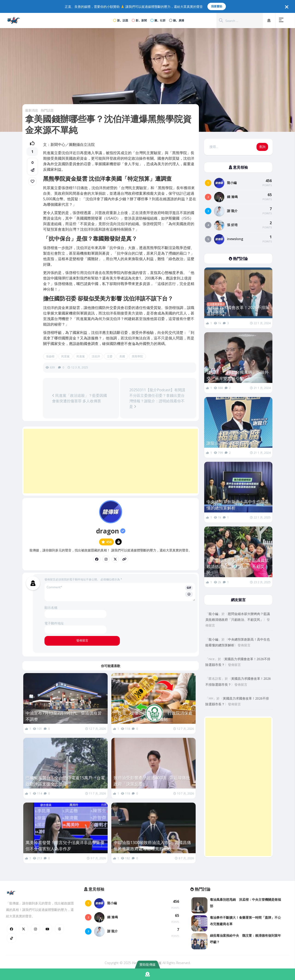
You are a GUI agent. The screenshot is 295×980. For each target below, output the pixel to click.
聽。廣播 (177, 20)
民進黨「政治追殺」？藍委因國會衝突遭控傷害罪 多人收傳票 (80, 398)
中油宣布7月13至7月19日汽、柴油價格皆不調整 (64, 716)
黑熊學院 (137, 356)
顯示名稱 (51, 608)
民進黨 (81, 356)
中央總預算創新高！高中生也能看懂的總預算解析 (238, 505)
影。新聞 (139, 20)
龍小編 (232, 183)
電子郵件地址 (54, 623)
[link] (32, 181)
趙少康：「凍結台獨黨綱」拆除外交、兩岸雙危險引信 (238, 375)
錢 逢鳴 (232, 197)
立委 (110, 356)
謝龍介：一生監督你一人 (229, 443)
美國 (122, 356)
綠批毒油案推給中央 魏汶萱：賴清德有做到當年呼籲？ (245, 939)
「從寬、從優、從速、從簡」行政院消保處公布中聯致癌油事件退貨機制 (153, 716)
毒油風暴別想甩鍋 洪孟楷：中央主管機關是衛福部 (245, 903)
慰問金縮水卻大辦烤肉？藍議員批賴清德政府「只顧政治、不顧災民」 (238, 566)
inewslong (235, 239)
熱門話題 (47, 110)
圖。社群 (158, 20)
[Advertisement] (111, 461)
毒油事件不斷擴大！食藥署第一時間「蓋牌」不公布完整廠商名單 (245, 921)
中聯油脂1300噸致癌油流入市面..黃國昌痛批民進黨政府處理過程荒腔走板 (152, 846)
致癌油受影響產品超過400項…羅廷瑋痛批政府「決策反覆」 (152, 781)
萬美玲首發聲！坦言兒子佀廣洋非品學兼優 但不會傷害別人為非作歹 (65, 846)
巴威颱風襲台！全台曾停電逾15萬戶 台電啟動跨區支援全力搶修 (65, 781)
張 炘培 (232, 225)
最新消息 (32, 110)
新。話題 (121, 20)
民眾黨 (65, 356)
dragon (111, 531)
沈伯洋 (96, 356)
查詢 (262, 147)
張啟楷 (50, 356)
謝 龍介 (232, 211)
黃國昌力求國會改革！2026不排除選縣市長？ (238, 310)
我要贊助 (217, 6)
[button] (282, 21)
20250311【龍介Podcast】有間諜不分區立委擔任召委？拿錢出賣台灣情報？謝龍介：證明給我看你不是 (157, 398)
